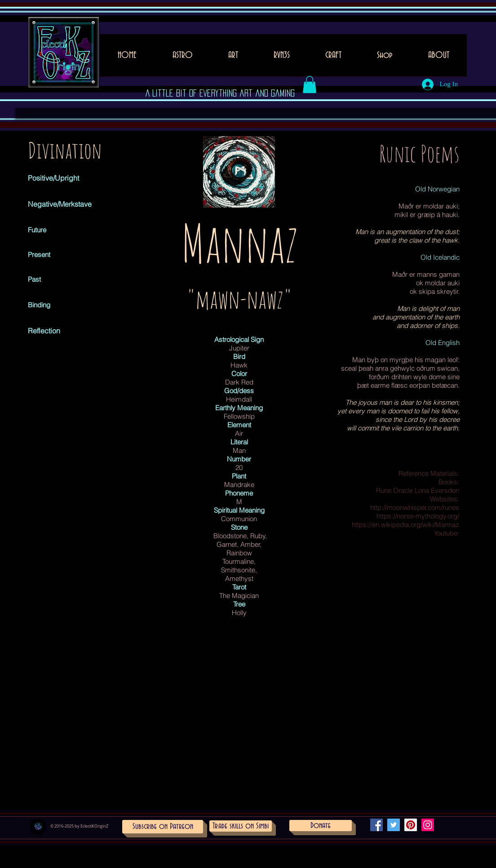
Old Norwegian (437, 189)
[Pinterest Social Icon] (411, 825)
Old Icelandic (440, 257)
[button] (233, 58)
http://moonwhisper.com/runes (415, 507)
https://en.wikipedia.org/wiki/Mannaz (405, 525)
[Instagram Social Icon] (428, 825)
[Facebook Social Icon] (376, 825)
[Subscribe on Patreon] (163, 827)
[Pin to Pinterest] (215, 203)
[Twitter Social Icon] (394, 825)
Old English (443, 343)
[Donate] (321, 826)
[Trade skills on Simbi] (241, 826)
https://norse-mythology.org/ (418, 516)
